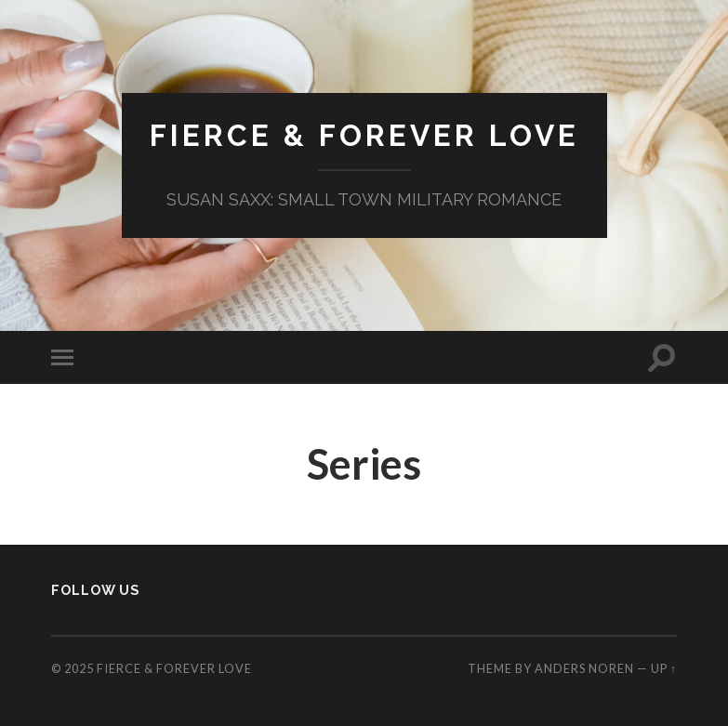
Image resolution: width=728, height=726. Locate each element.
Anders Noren (584, 668)
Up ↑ (664, 668)
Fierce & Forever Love (364, 135)
